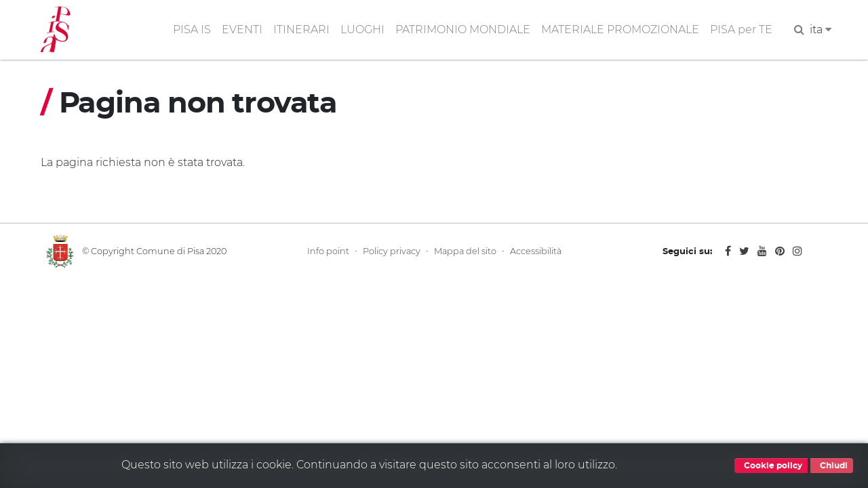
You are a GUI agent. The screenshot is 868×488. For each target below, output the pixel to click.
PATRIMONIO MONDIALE (463, 29)
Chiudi (832, 466)
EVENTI (242, 29)
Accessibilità (536, 251)
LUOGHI (362, 29)
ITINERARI (301, 29)
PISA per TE (741, 29)
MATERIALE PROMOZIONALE (620, 29)
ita (821, 29)
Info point (328, 251)
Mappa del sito (465, 251)
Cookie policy (771, 466)
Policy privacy (392, 251)
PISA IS (192, 29)
